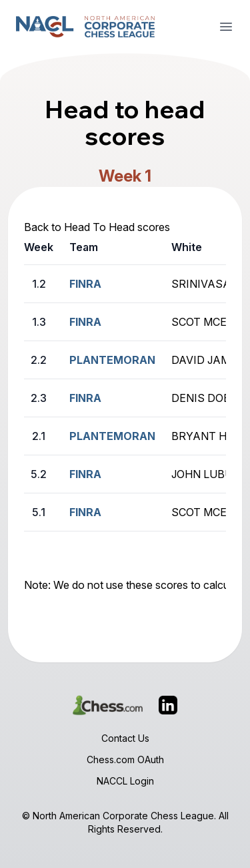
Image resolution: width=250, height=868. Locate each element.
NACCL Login (125, 781)
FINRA (85, 284)
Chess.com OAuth (125, 759)
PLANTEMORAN (112, 360)
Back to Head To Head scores (97, 227)
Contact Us (125, 738)
